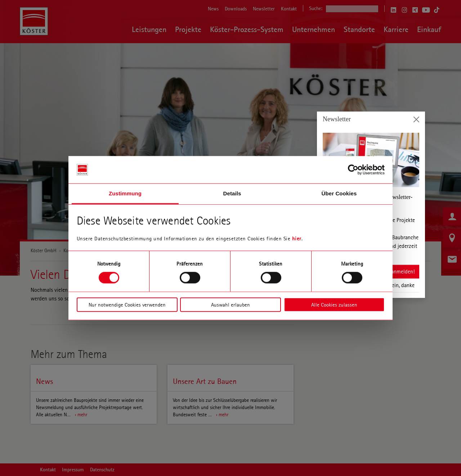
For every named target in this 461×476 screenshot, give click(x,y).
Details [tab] (232, 193)
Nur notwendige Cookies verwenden (127, 304)
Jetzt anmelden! (397, 271)
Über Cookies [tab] (339, 193)
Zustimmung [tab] (125, 193)
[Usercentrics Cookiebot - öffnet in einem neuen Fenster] (353, 170)
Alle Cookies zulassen (334, 304)
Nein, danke (401, 285)
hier (297, 239)
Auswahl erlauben (230, 304)
